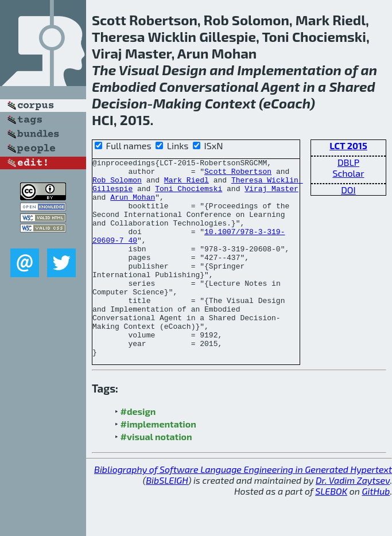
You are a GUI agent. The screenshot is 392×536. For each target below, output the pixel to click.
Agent (281, 86)
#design (138, 451)
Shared (352, 86)
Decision (120, 103)
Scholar (348, 173)
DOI (348, 190)
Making (177, 103)
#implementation (158, 463)
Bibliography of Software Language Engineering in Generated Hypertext (243, 509)
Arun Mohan (133, 205)
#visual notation (156, 476)
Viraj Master (271, 195)
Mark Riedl (187, 185)
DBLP (348, 162)
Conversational (209, 86)
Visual (139, 70)
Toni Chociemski (189, 195)
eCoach (287, 103)
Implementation (289, 70)
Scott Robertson (238, 174)
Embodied (124, 86)
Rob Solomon (117, 185)
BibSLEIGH (167, 520)
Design (184, 70)
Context (230, 103)
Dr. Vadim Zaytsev (353, 520)
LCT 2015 (348, 145)
